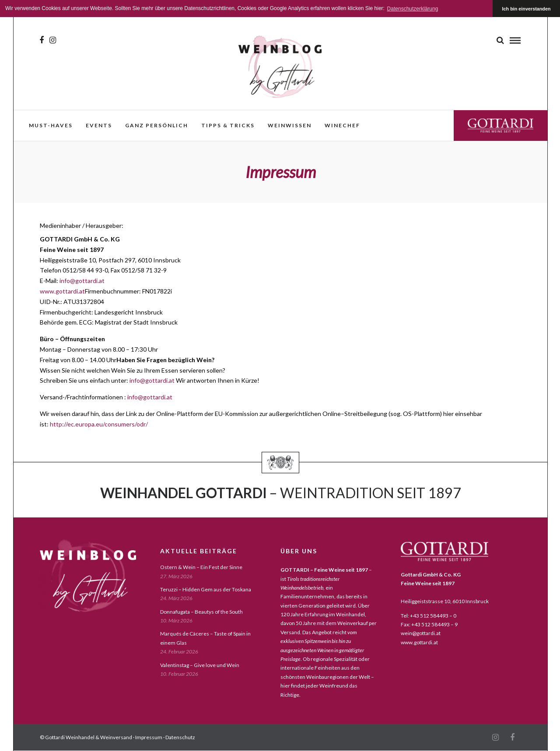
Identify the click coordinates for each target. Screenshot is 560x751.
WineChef (342, 125)
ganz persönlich (157, 125)
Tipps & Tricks (228, 125)
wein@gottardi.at (421, 633)
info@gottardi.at (82, 281)
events (99, 125)
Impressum (149, 737)
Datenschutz (180, 737)
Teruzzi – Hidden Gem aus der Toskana (206, 589)
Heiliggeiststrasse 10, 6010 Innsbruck (445, 601)
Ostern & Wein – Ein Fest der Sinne (201, 567)
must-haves (51, 125)
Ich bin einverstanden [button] (527, 9)
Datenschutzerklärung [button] (413, 9)
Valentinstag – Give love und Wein (200, 665)
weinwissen (290, 125)
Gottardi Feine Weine (500, 125)
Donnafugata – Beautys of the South (201, 612)
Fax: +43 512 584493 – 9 (429, 624)
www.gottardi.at (62, 291)
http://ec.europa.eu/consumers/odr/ (99, 424)
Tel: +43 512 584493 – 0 (429, 616)
